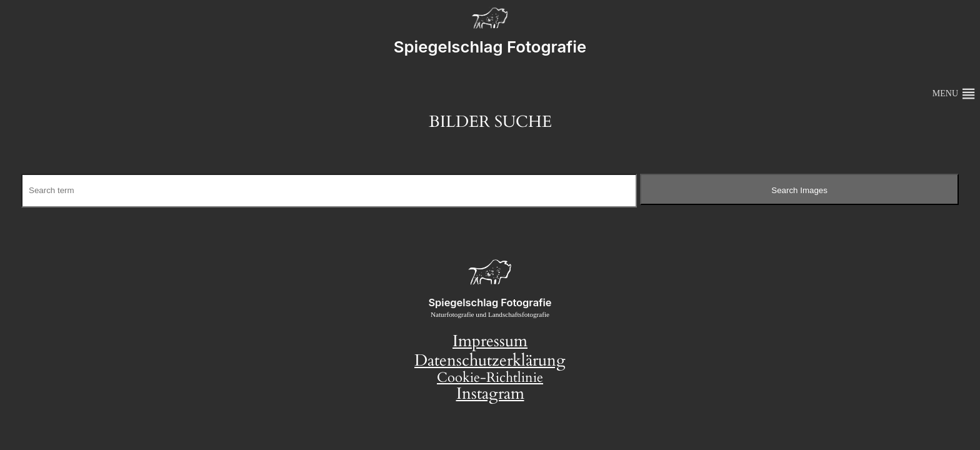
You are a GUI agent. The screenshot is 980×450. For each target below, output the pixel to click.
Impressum (490, 341)
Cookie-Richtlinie (490, 377)
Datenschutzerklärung (490, 361)
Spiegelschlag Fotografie (490, 47)
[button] (945, 94)
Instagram (490, 394)
